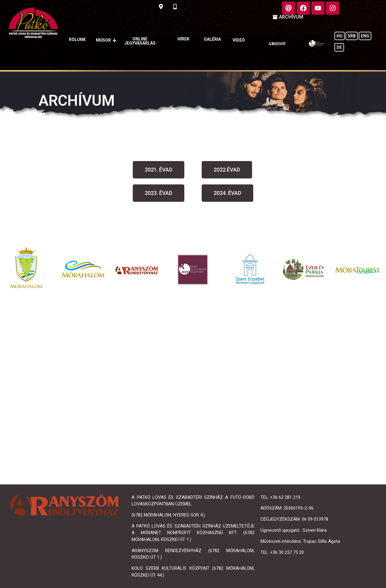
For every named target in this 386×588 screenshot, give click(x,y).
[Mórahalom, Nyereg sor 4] (193, 390)
